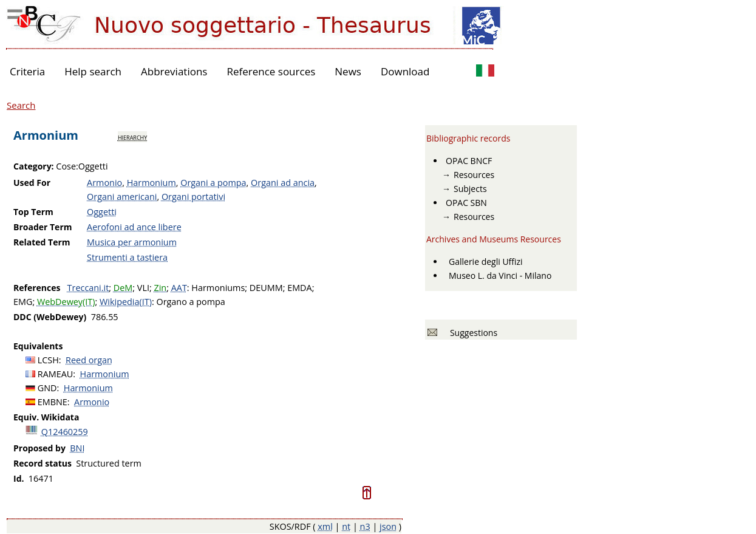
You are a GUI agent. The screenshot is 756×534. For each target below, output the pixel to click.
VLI (143, 288)
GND (47, 388)
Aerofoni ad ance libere (134, 227)
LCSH (48, 360)
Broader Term (43, 227)
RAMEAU (56, 374)
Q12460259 (65, 432)
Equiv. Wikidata (46, 417)
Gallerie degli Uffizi (486, 262)
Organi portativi (193, 197)
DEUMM (266, 288)
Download (405, 71)
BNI (77, 448)
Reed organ (89, 360)
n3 (365, 526)
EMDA (299, 288)
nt (346, 526)
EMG (23, 302)
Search (21, 105)
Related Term (42, 242)
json (388, 526)
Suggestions (472, 333)
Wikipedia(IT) (126, 302)
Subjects (470, 189)
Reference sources (271, 71)
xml (325, 526)
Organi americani (122, 197)
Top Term (33, 212)
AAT (179, 288)
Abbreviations (174, 71)
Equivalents (38, 346)
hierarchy (132, 137)
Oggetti (102, 212)
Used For (32, 183)
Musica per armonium (132, 242)
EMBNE (53, 402)
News (348, 71)
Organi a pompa (213, 183)
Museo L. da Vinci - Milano (500, 276)
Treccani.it (88, 288)
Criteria (27, 71)
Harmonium (152, 183)
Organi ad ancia (283, 183)
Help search (93, 71)
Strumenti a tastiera (127, 257)
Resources (474, 175)
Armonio (104, 183)
